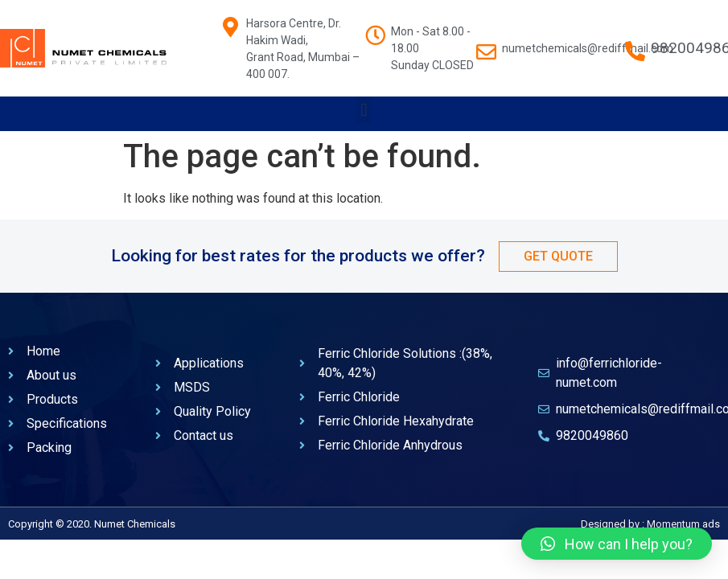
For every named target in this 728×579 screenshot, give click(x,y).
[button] (364, 110)
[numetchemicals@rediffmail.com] (486, 44)
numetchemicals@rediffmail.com (588, 48)
